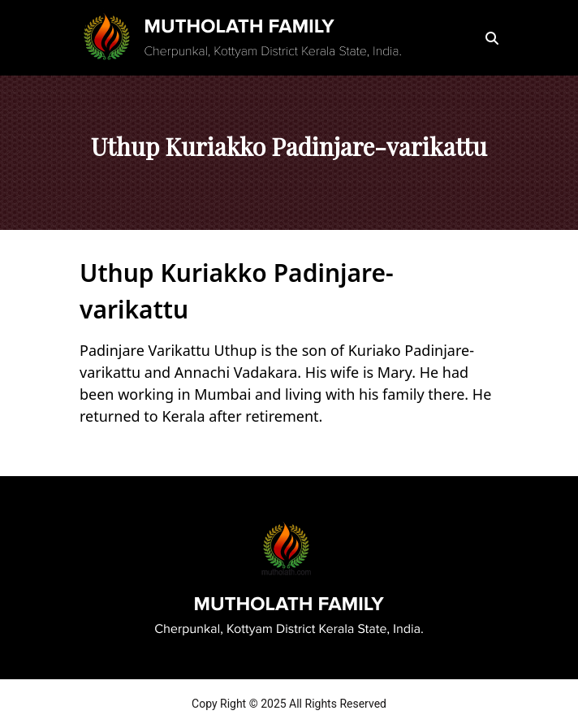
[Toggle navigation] (451, 38)
